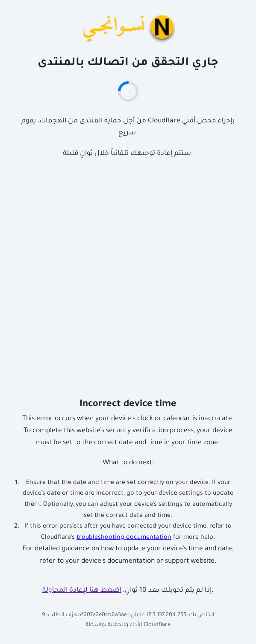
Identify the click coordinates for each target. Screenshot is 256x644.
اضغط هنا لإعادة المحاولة (82, 591)
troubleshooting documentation (124, 538)
